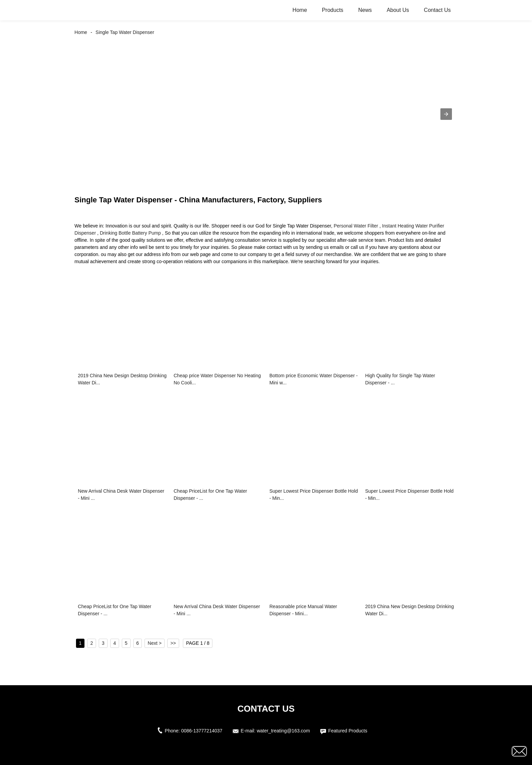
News (365, 10)
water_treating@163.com (283, 731)
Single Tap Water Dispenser (125, 32)
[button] (446, 114)
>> (173, 643)
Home (300, 10)
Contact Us (437, 10)
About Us (398, 10)
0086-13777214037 (202, 731)
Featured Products (348, 731)
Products (333, 10)
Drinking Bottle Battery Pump (130, 233)
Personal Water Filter (356, 226)
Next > (155, 643)
